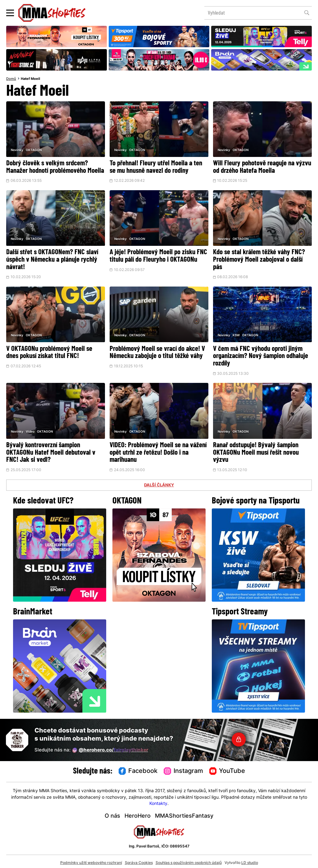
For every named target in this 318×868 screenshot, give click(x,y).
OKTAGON (34, 150)
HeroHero (138, 813)
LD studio (250, 860)
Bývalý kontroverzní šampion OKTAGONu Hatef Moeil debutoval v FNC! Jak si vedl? (51, 450)
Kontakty (158, 801)
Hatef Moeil (30, 79)
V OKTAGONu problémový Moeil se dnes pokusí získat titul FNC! (49, 351)
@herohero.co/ (110, 747)
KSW (236, 334)
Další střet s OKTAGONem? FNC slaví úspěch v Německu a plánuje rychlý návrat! (52, 259)
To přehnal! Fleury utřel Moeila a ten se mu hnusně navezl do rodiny (156, 167)
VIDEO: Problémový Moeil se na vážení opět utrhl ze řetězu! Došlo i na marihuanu (158, 450)
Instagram (183, 769)
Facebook (138, 769)
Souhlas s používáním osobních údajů (189, 860)
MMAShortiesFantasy (184, 813)
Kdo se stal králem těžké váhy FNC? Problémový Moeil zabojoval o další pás (259, 259)
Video (30, 430)
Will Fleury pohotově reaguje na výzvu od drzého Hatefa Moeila (262, 167)
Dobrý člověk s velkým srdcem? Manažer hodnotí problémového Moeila (55, 167)
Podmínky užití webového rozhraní (91, 860)
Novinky (17, 150)
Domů (11, 79)
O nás (112, 813)
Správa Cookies (139, 860)
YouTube (227, 769)
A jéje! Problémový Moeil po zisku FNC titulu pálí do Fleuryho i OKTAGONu (159, 256)
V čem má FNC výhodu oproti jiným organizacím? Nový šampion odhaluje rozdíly (261, 355)
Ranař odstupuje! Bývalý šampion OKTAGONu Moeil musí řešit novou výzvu (256, 450)
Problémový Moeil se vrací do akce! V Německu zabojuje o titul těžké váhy (157, 351)
